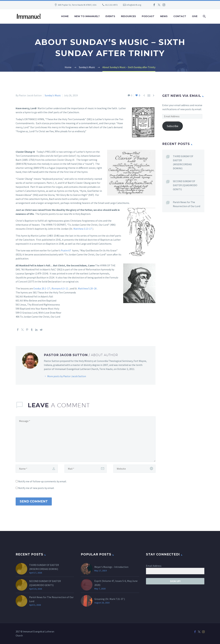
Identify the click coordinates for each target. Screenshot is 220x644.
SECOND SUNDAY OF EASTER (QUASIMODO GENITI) (185, 185)
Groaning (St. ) (110, 599)
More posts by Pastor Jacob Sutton (67, 376)
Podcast (148, 16)
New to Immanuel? (87, 16)
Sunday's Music (53, 95)
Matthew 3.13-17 (83, 229)
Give (195, 16)
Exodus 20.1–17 (42, 288)
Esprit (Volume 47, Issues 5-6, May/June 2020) (116, 583)
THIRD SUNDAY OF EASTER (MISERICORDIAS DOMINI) (183, 162)
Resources (128, 16)
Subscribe (172, 126)
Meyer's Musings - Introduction (111, 567)
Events (110, 16)
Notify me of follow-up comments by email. (42, 481)
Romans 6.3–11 (60, 288)
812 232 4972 (111, 5)
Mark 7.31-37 (116, 599)
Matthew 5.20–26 (87, 288)
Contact (180, 16)
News (164, 16)
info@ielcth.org (134, 5)
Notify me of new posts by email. (36, 488)
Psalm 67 (66, 250)
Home (65, 16)
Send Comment (34, 501)
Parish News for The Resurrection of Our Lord (187, 204)
